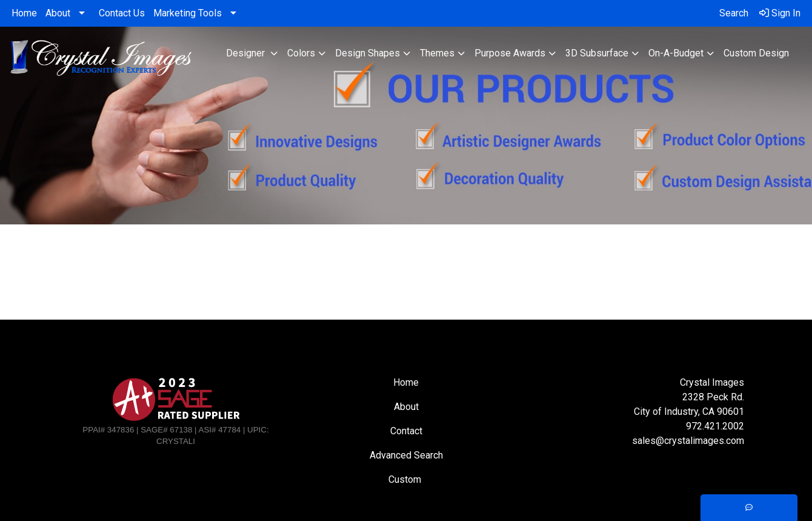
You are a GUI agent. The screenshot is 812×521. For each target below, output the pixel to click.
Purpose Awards (510, 53)
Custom (406, 479)
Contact (406, 431)
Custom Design (756, 53)
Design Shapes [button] (368, 53)
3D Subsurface (597, 53)
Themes (437, 53)
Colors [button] (301, 53)
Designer (247, 53)
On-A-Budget (676, 53)
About (58, 13)
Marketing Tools (188, 13)
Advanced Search (406, 455)
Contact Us (122, 13)
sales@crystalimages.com (688, 441)
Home (24, 13)
